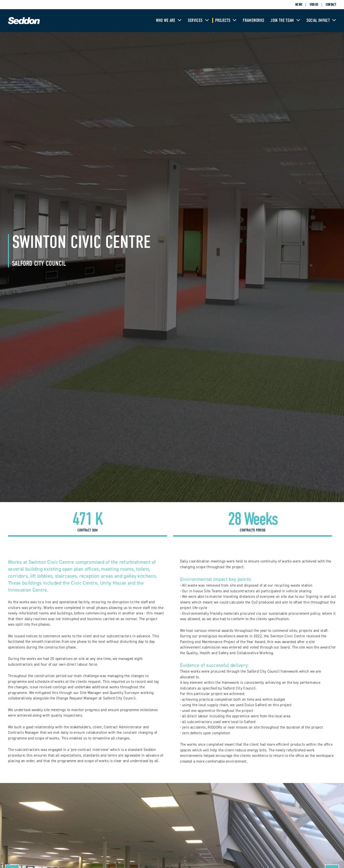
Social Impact (321, 21)
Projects (226, 21)
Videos (314, 5)
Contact (331, 5)
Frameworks (253, 21)
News (299, 5)
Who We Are (169, 21)
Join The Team (285, 21)
